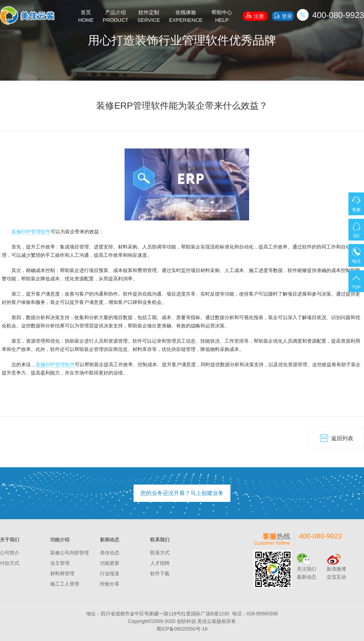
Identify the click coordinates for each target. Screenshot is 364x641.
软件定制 (149, 17)
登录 (283, 16)
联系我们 (160, 540)
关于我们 (10, 540)
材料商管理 (62, 574)
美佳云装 (207, 621)
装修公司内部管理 (70, 553)
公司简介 (10, 553)
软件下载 (160, 574)
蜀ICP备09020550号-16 (182, 629)
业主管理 (60, 563)
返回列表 (336, 438)
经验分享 (110, 584)
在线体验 (186, 17)
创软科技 (186, 621)
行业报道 (110, 574)
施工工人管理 (65, 584)
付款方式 (10, 563)
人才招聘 (160, 563)
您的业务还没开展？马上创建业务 (182, 493)
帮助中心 (222, 17)
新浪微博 (336, 569)
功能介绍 (60, 540)
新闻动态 (110, 540)
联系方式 (160, 553)
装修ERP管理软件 (31, 232)
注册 (255, 15)
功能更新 (110, 563)
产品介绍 (116, 17)
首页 (86, 17)
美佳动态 (110, 553)
